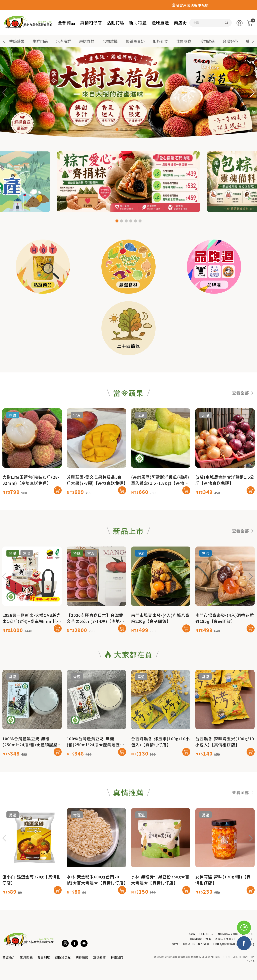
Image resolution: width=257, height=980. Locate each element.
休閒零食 (184, 41)
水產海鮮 (63, 41)
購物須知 (82, 957)
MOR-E (251, 960)
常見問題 (26, 957)
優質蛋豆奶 (135, 41)
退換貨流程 (63, 957)
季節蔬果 (17, 41)
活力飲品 (207, 41)
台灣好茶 (230, 41)
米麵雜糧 (110, 41)
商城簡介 (9, 957)
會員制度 (44, 957)
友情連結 (99, 957)
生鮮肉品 (40, 41)
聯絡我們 (117, 957)
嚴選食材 (87, 41)
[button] (253, 41)
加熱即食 (160, 41)
